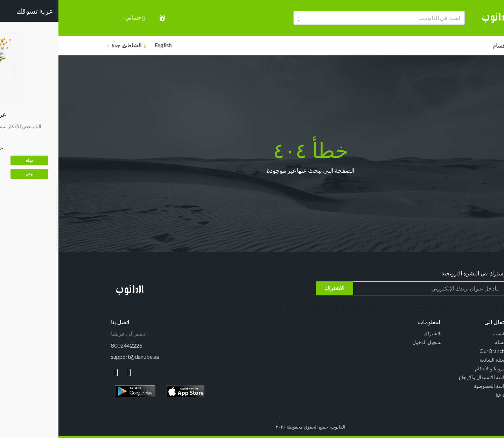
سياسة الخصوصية (433, 386)
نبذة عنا (444, 395)
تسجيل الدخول (369, 342)
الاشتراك (374, 333)
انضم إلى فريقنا (70, 334)
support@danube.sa (76, 357)
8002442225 (68, 345)
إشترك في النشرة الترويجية (415, 273)
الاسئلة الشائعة (436, 360)
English (104, 45)
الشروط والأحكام (434, 368)
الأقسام (443, 45)
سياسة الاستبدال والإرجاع (426, 377)
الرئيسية (443, 333)
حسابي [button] (76, 18)
